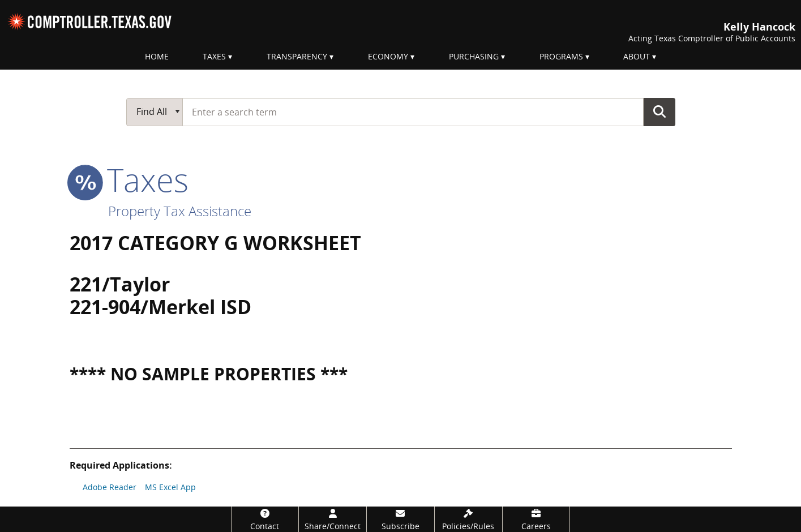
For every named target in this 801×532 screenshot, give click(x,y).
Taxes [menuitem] (214, 56)
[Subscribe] (400, 519)
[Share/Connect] (333, 519)
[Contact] (265, 519)
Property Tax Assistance (180, 211)
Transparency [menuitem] (297, 56)
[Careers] (536, 519)
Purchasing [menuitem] (474, 56)
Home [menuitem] (157, 56)
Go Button (659, 111)
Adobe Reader (110, 487)
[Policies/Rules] (468, 519)
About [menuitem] (637, 56)
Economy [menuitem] (388, 56)
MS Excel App (170, 487)
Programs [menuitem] (561, 56)
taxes (129, 179)
